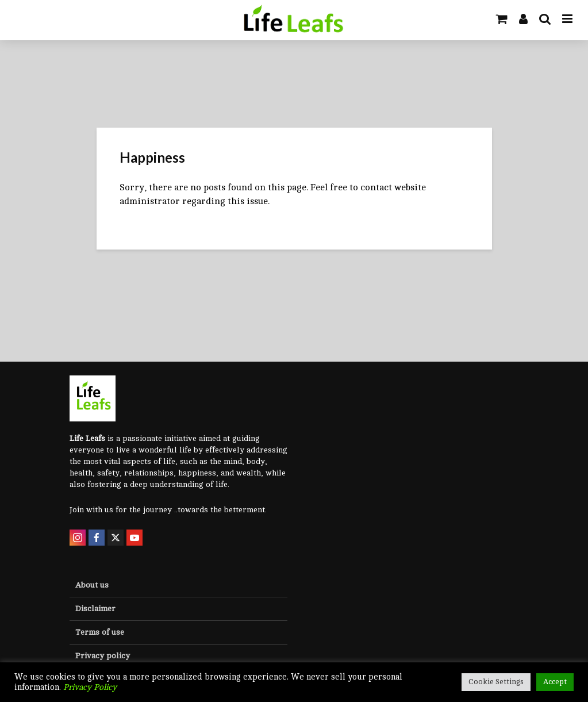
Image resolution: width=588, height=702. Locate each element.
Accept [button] (555, 682)
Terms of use (100, 632)
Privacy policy (103, 656)
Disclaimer (95, 609)
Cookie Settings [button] (496, 682)
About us (92, 585)
